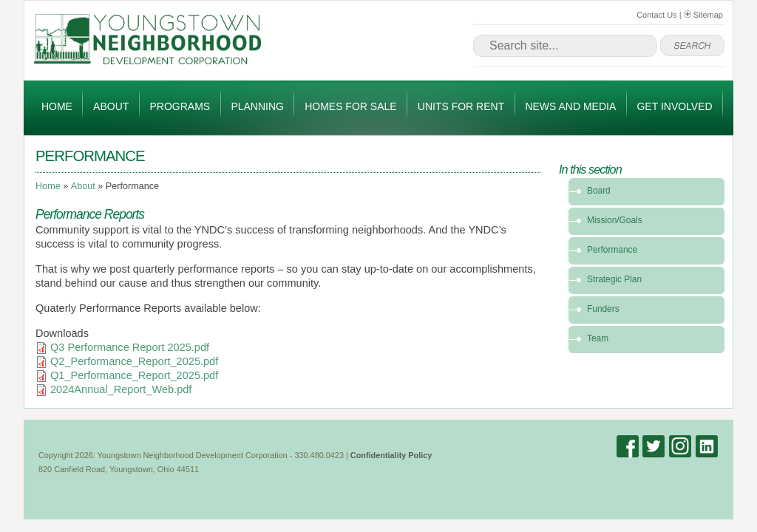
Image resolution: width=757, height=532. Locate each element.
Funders (603, 309)
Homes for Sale (350, 106)
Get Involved (674, 106)
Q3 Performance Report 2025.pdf (130, 347)
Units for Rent (461, 106)
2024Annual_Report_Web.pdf (121, 389)
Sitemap (703, 15)
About (111, 106)
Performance (612, 250)
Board (599, 191)
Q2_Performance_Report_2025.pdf (134, 361)
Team (598, 338)
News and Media (570, 106)
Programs (180, 106)
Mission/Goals (615, 220)
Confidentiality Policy (391, 455)
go (692, 46)
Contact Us (656, 15)
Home (57, 106)
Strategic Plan (614, 279)
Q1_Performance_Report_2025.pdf (134, 375)
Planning (257, 106)
